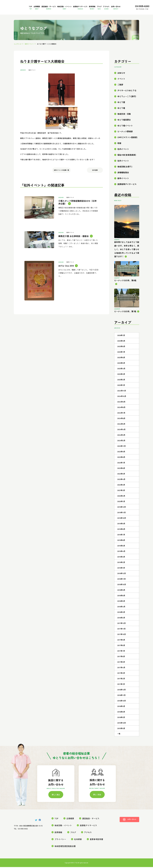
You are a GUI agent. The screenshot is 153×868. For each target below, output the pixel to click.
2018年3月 (121, 619)
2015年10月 (122, 730)
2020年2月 (121, 503)
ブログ (115, 6)
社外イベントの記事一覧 (62, 178)
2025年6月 (121, 365)
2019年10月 (122, 525)
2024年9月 (121, 409)
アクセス (126, 6)
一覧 (119, 741)
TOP (19, 6)
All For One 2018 (65, 259)
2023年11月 (121, 453)
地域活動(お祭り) (125, 174)
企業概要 (30, 6)
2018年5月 (121, 608)
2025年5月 (121, 370)
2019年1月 (121, 575)
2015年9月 (121, 735)
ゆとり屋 (121, 109)
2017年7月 (121, 658)
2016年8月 (121, 719)
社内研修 (103, 840)
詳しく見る (56, 802)
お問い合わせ (22, 14)
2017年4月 (121, 675)
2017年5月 (121, 669)
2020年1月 (121, 508)
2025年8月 (121, 353)
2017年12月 (121, 630)
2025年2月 (121, 387)
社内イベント (123, 156)
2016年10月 (122, 708)
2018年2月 (121, 625)
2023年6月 (121, 475)
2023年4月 (121, 486)
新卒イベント (123, 185)
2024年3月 (121, 442)
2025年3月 (121, 381)
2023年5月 (121, 481)
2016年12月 (121, 697)
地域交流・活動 (124, 121)
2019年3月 (121, 564)
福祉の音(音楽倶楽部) (127, 162)
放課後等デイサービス (127, 191)
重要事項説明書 (60, 847)
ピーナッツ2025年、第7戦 (125, 318)
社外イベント (32, 77)
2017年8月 (121, 652)
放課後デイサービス (87, 6)
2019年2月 (121, 569)
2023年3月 (121, 492)
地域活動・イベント (67, 6)
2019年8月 (121, 536)
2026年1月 (121, 342)
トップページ (18, 51)
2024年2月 (121, 448)
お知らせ (121, 80)
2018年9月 (121, 597)
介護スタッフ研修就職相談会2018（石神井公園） (79, 208)
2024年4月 (121, 437)
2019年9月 (121, 531)
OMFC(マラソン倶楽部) (127, 144)
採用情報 (103, 6)
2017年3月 (121, 680)
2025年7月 (121, 359)
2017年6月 (121, 663)
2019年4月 (121, 558)
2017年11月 (121, 636)
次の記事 (95, 178)
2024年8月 (121, 414)
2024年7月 (121, 420)
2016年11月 (121, 702)
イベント (121, 86)
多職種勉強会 (123, 180)
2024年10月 (122, 403)
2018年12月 (122, 580)
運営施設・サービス (46, 6)
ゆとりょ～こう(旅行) (127, 103)
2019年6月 (121, 547)
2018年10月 (122, 592)
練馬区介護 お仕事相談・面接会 (73, 236)
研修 (119, 150)
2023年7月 (121, 470)
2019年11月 (121, 520)
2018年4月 (121, 614)
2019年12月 (122, 514)
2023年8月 (121, 464)
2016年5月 (121, 724)
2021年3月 (121, 497)
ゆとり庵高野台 (124, 127)
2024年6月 (121, 425)
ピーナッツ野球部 (125, 139)
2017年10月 (122, 641)
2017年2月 (121, 686)
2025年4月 (121, 376)
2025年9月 (121, 348)
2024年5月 (121, 431)
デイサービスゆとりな (127, 98)
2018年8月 (121, 603)
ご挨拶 (120, 92)
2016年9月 (121, 713)
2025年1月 (121, 392)
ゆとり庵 (121, 115)
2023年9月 (121, 459)
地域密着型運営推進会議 (83, 847)
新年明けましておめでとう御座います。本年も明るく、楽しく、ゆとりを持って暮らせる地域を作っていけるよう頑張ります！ (127, 256)
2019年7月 (121, 542)
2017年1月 (121, 691)
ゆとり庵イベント (125, 133)
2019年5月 (121, 553)
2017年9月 (121, 647)
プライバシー (87, 840)
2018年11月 (121, 586)
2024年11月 (122, 398)
